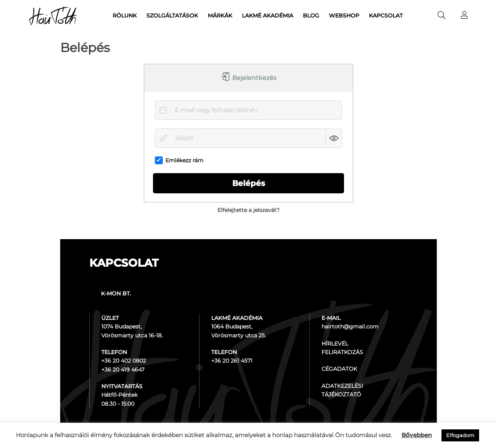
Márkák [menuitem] (220, 16)
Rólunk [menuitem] (125, 16)
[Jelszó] (248, 138)
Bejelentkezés (254, 78)
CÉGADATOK (339, 369)
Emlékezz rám (179, 160)
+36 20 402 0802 (124, 361)
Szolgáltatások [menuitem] (172, 16)
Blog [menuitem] (311, 16)
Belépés (249, 183)
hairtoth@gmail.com (350, 326)
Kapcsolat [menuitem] (386, 16)
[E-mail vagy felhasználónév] (248, 110)
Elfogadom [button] (460, 435)
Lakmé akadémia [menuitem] (268, 16)
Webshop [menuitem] (344, 16)
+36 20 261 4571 (232, 361)
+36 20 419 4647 (123, 370)
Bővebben (417, 435)
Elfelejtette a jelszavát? (248, 210)
